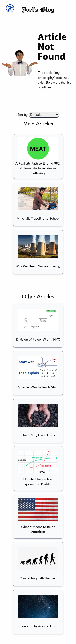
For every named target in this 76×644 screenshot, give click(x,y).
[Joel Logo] (9, 8)
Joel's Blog (38, 9)
